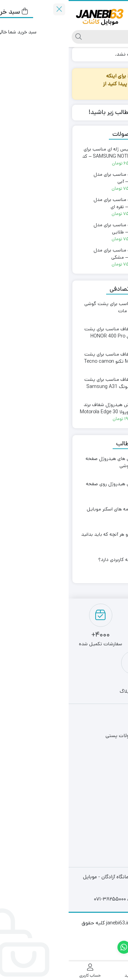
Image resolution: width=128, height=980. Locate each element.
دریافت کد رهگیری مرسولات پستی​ (77, 736)
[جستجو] (71, 37)
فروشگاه (104, 725)
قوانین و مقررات (95, 747)
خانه (117, 54)
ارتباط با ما (102, 769)
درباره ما (104, 758)
